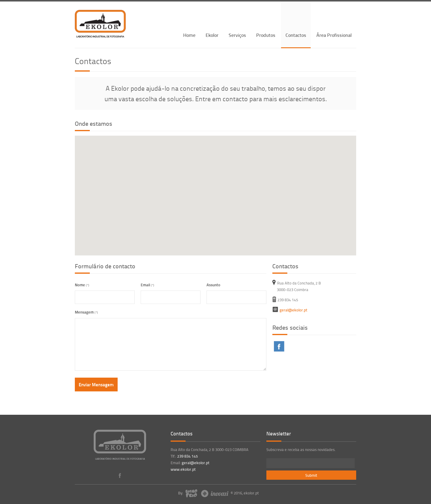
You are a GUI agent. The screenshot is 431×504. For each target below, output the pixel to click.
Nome (82, 285)
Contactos (296, 35)
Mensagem (86, 312)
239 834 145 (188, 456)
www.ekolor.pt (183, 469)
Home (189, 35)
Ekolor (212, 35)
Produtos (266, 35)
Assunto (213, 285)
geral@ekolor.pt (196, 463)
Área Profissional (334, 35)
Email (147, 285)
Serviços (237, 35)
